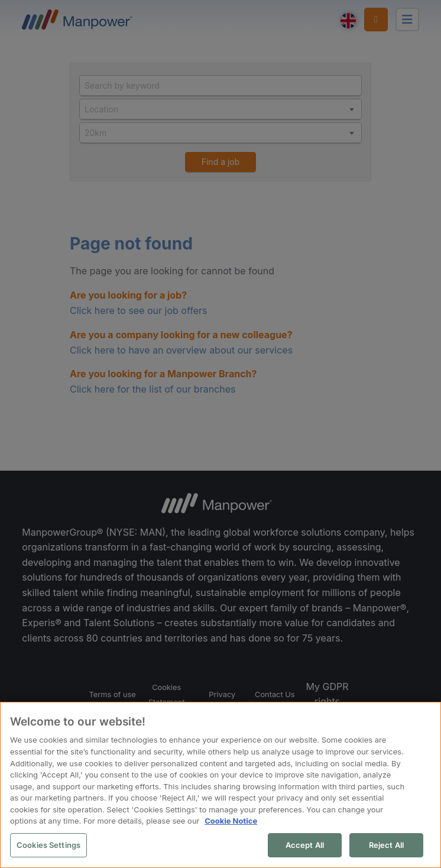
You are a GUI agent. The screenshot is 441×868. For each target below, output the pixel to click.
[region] (220, 786)
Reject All (387, 846)
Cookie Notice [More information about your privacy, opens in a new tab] (230, 821)
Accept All (305, 846)
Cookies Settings (48, 846)
